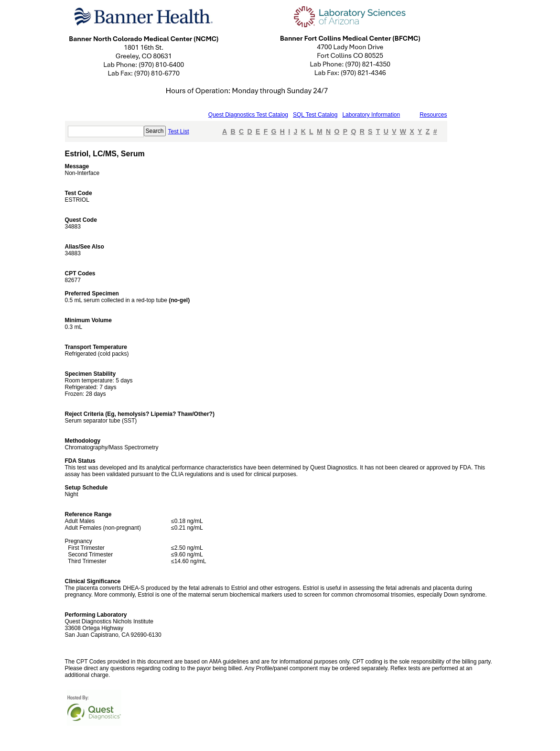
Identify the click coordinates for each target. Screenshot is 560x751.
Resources (433, 115)
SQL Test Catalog (315, 115)
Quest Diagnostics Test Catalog (248, 115)
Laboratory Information (371, 115)
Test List (179, 131)
